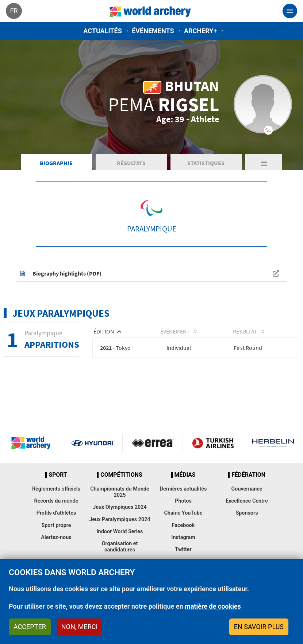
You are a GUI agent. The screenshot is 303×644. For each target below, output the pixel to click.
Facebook (183, 535)
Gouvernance (247, 499)
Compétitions (121, 485)
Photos (183, 511)
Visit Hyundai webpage (92, 453)
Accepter (30, 627)
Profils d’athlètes (56, 523)
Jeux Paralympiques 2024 (120, 529)
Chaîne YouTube (183, 523)
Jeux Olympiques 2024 (120, 517)
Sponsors (247, 523)
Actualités (103, 31)
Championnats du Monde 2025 (120, 502)
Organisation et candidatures (120, 557)
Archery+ (200, 31)
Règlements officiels (56, 499)
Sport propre (56, 535)
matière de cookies (213, 606)
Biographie (56, 171)
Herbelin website (273, 453)
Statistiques (206, 171)
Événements (153, 31)
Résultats (131, 171)
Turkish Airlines (213, 453)
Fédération (248, 485)
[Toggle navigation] (290, 11)
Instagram (183, 547)
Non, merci (80, 627)
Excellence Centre (247, 511)
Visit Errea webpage (153, 453)
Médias (185, 485)
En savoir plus (259, 627)
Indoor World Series (120, 541)
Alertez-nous (56, 547)
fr (14, 11)
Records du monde (56, 511)
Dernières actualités (183, 499)
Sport (58, 485)
